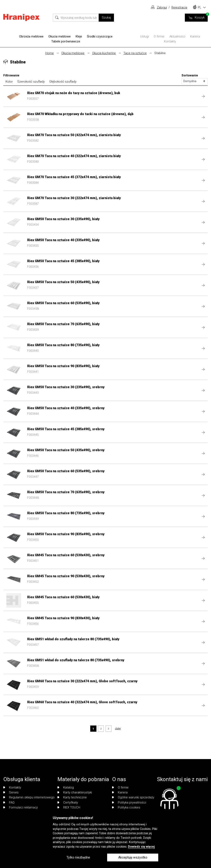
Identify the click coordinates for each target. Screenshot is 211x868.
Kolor (9, 82)
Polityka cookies (126, 807)
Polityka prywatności (129, 803)
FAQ (9, 803)
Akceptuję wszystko (133, 857)
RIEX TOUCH (69, 807)
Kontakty (170, 41)
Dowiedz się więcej (141, 847)
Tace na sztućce (135, 53)
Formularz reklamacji (21, 807)
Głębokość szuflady (63, 82)
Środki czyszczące (100, 36)
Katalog (66, 787)
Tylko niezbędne (78, 857)
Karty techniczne (72, 797)
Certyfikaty (68, 803)
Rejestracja (179, 7)
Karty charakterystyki (75, 792)
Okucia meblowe (60, 36)
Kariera (195, 36)
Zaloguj (162, 7)
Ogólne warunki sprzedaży (133, 797)
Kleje (79, 36)
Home (50, 53)
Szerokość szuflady (31, 82)
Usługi (144, 36)
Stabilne (160, 53)
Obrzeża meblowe (31, 36)
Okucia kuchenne (104, 53)
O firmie (159, 36)
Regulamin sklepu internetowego (29, 797)
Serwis (11, 792)
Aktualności (177, 36)
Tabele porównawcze (66, 41)
